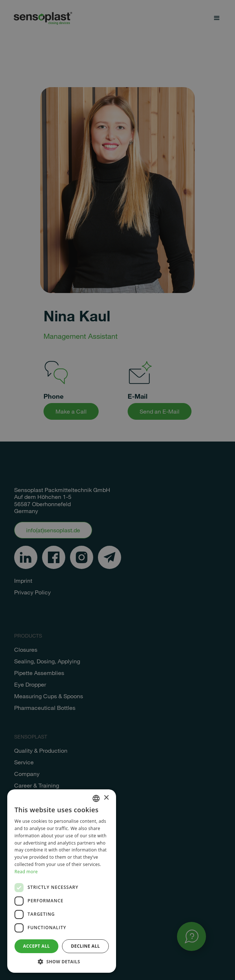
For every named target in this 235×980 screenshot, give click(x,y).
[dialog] (117, 490)
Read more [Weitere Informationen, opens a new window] (26, 872)
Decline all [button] (86, 946)
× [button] (106, 798)
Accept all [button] (37, 946)
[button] (62, 962)
